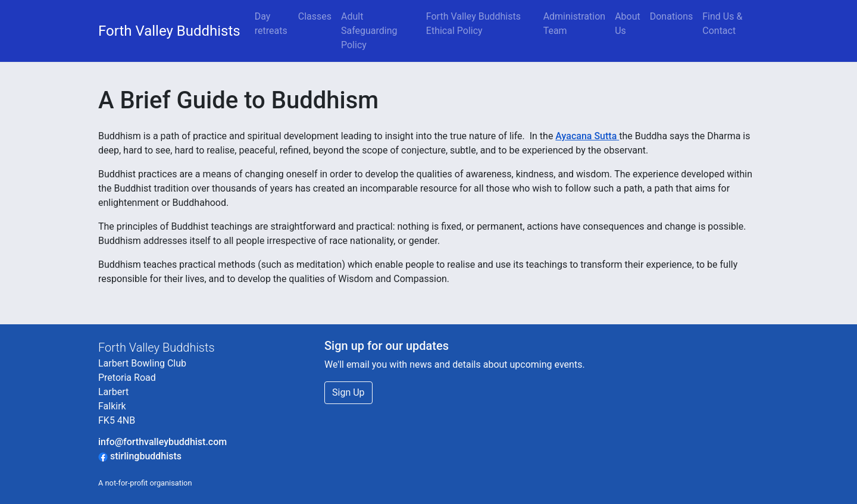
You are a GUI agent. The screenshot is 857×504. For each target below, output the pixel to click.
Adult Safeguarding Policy (369, 31)
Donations (672, 16)
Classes (315, 16)
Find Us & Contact (722, 24)
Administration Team (575, 24)
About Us (628, 24)
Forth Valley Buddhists (169, 31)
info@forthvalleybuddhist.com (162, 442)
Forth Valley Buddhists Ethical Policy (473, 24)
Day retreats (271, 24)
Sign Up (348, 392)
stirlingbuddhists (140, 456)
